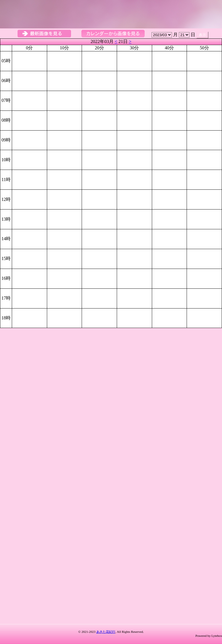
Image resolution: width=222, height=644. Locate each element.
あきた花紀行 (106, 632)
